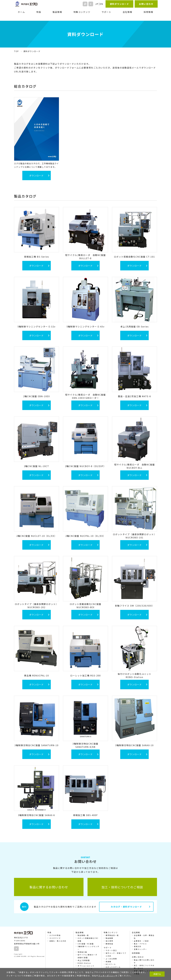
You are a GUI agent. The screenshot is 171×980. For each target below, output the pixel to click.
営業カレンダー (140, 949)
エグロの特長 (55, 935)
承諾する (157, 974)
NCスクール (111, 964)
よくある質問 (111, 959)
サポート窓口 (111, 950)
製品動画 (109, 938)
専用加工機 (82, 952)
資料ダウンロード (119, 4)
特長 (39, 12)
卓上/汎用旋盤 (84, 960)
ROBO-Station (84, 963)
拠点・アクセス (140, 944)
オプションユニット (86, 966)
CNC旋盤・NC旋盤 (86, 944)
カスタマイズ (55, 938)
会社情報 (127, 12)
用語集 (108, 962)
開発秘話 (109, 944)
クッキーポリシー (107, 976)
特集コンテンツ (82, 12)
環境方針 (138, 946)
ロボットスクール (113, 967)
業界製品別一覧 (112, 935)
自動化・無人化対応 (58, 941)
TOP (16, 51)
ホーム (21, 12)
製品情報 (57, 12)
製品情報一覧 (83, 935)
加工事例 (109, 941)
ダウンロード (36, 175)
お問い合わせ (146, 4)
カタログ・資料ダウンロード (126, 907)
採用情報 (148, 12)
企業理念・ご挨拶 (141, 941)
